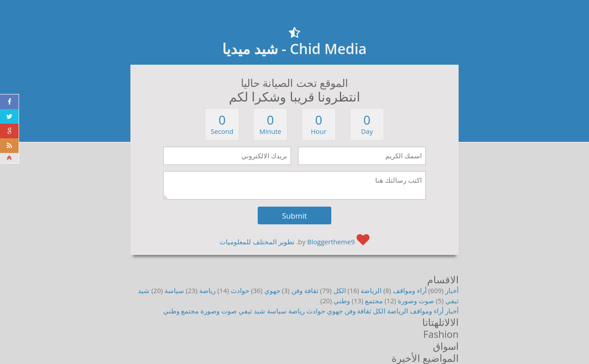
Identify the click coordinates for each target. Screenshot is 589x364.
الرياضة (371, 290)
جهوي (272, 290)
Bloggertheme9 (331, 242)
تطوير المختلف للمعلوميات (257, 242)
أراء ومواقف (410, 290)
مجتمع (374, 301)
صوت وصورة (416, 301)
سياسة (174, 290)
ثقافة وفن (305, 290)
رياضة (207, 290)
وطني (342, 301)
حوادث (240, 290)
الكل (340, 290)
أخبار (452, 290)
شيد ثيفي (252, 311)
